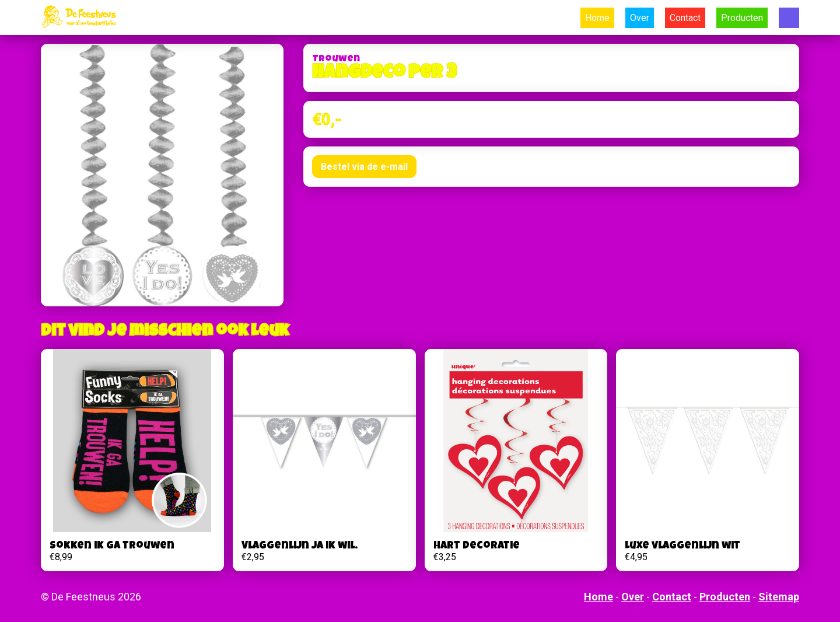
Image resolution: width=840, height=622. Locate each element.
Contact (685, 18)
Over (640, 18)
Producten (742, 18)
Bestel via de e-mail (364, 167)
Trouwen (336, 60)
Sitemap (779, 597)
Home (597, 18)
